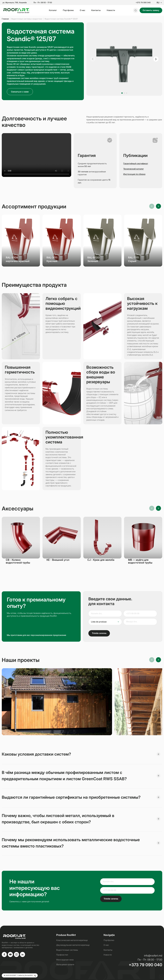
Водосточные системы (67, 950)
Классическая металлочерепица (72, 940)
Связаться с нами (20, 92)
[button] (93, 59)
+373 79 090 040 (143, 3)
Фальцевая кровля (65, 964)
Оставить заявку (151, 10)
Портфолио (68, 10)
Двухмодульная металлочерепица (73, 945)
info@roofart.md (153, 956)
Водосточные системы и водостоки (27, 19)
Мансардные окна (65, 960)
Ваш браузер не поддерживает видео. (36, 155)
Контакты (96, 10)
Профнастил (62, 955)
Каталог (53, 10)
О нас (83, 10)
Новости (111, 10)
